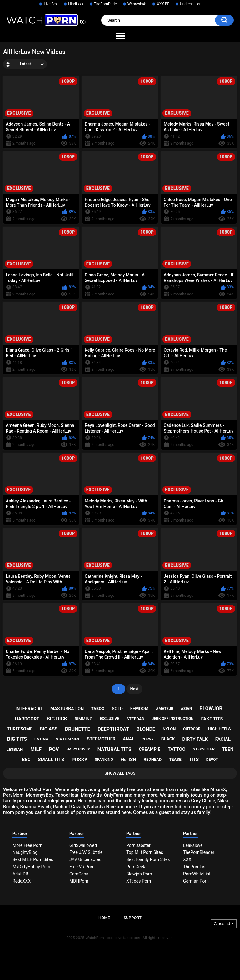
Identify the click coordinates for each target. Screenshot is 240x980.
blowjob (211, 708)
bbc (26, 760)
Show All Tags (120, 773)
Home (104, 918)
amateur (165, 709)
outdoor (192, 729)
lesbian (15, 749)
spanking (104, 760)
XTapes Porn (139, 881)
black (168, 739)
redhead (153, 759)
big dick (57, 719)
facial (223, 739)
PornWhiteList (197, 874)
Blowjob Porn (139, 874)
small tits (51, 760)
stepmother (101, 739)
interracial (29, 709)
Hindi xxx (76, 4)
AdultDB (20, 874)
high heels (219, 729)
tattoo (177, 749)
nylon (169, 729)
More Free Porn (27, 845)
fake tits (212, 719)
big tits (17, 739)
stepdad (135, 719)
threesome (20, 729)
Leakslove (193, 845)
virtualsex (68, 739)
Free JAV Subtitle (86, 852)
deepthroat (113, 729)
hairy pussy (78, 749)
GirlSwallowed (83, 845)
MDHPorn (79, 881)
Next (134, 689)
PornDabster (138, 845)
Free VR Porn (82, 867)
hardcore (27, 719)
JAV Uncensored (85, 859)
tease (175, 759)
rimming (84, 719)
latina (41, 739)
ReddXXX (22, 881)
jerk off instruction (173, 719)
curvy (148, 739)
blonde (146, 729)
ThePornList (195, 867)
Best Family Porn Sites (148, 859)
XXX (187, 859)
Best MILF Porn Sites (33, 859)
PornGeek (136, 867)
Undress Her (190, 4)
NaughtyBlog (25, 852)
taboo (98, 708)
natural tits (115, 749)
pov (54, 749)
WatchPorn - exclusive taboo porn (113, 938)
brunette (77, 729)
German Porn (196, 881)
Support (132, 918)
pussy (79, 760)
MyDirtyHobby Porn (31, 867)
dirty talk (195, 739)
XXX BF (163, 4)
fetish (128, 760)
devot (212, 760)
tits (194, 760)
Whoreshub (137, 4)
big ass (49, 729)
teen (228, 749)
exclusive (109, 719)
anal (128, 739)
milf (36, 749)
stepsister (204, 749)
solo (117, 709)
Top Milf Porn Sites (145, 852)
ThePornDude (105, 4)
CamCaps (79, 874)
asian (187, 709)
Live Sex (51, 4)
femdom (140, 709)
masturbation (67, 709)
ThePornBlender (199, 852)
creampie (150, 749)
